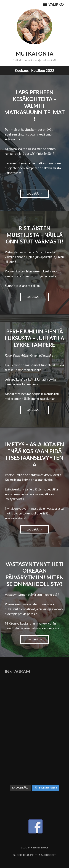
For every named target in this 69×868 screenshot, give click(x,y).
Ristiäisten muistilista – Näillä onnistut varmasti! (35, 235)
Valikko (54, 4)
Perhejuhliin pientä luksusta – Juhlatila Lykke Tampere (35, 338)
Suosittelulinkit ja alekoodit (35, 855)
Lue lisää (38, 195)
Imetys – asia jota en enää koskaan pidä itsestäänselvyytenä (34, 454)
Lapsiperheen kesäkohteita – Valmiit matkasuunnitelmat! (34, 105)
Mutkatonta (35, 54)
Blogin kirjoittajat (35, 847)
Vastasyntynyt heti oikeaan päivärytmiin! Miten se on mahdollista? (35, 574)
